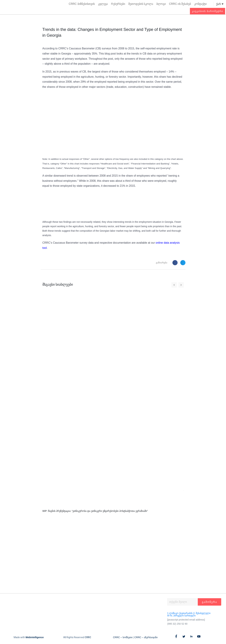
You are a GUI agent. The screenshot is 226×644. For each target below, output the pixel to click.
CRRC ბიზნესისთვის (82, 4)
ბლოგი (161, 4)
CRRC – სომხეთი (123, 637)
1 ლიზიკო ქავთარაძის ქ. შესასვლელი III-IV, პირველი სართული (189, 614)
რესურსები (118, 4)
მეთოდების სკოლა (141, 4)
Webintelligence (35, 637)
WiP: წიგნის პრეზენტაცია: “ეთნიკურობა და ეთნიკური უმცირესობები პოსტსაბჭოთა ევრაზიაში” (95, 511)
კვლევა (103, 4)
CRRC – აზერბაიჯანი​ (146, 637)
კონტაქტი (200, 4)
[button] (210, 4)
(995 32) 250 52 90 (177, 624)
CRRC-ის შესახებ (180, 4)
